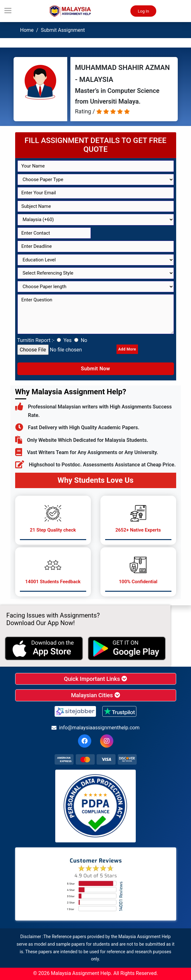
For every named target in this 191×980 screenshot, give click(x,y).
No (84, 340)
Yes (68, 340)
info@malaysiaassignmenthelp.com (95, 728)
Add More (127, 349)
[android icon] (127, 648)
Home (27, 30)
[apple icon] (44, 648)
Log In (143, 11)
